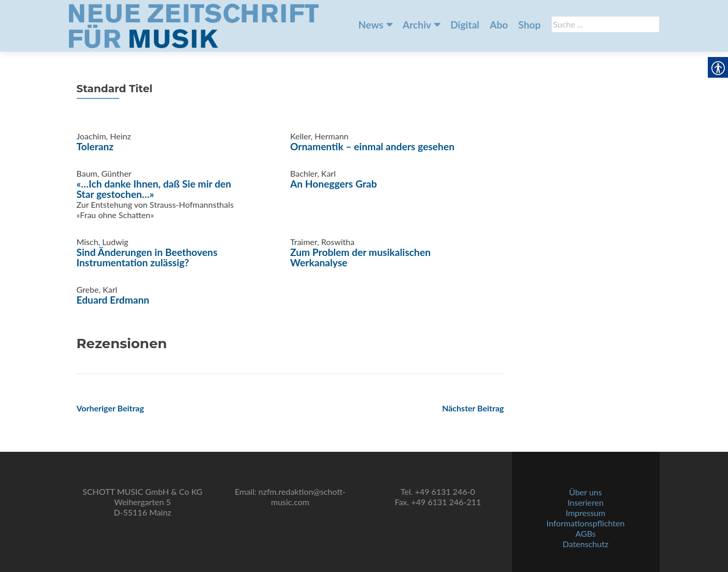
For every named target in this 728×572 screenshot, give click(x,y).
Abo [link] (499, 25)
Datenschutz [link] (586, 544)
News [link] (371, 25)
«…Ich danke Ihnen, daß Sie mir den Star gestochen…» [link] (154, 189)
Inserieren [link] (586, 502)
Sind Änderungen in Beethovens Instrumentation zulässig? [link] (147, 257)
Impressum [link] (586, 513)
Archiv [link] (417, 25)
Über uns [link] (585, 492)
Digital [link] (465, 25)
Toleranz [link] (95, 146)
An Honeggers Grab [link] (333, 184)
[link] (194, 25)
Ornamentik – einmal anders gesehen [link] (372, 146)
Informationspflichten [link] (586, 523)
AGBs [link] (585, 533)
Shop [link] (529, 25)
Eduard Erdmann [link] (113, 300)
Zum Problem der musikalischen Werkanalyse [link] (360, 257)
